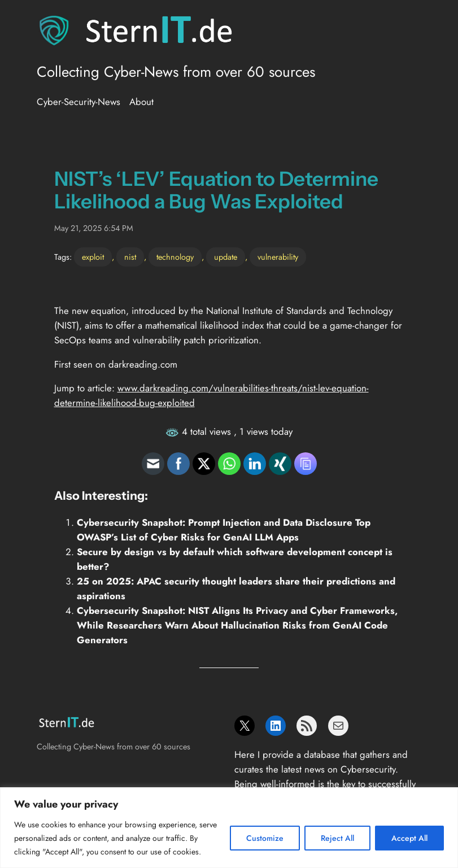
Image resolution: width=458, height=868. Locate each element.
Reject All (337, 838)
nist (130, 257)
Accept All (409, 838)
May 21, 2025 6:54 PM (94, 228)
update (226, 257)
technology (175, 257)
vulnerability (278, 257)
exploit (93, 257)
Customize (265, 838)
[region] (229, 828)
